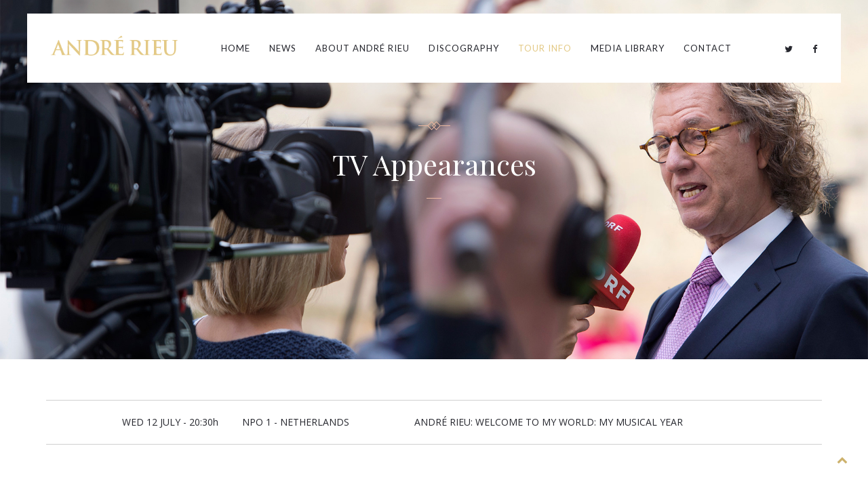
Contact (708, 48)
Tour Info (545, 48)
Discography (464, 48)
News (283, 48)
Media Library (628, 48)
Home (236, 48)
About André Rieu (362, 48)
